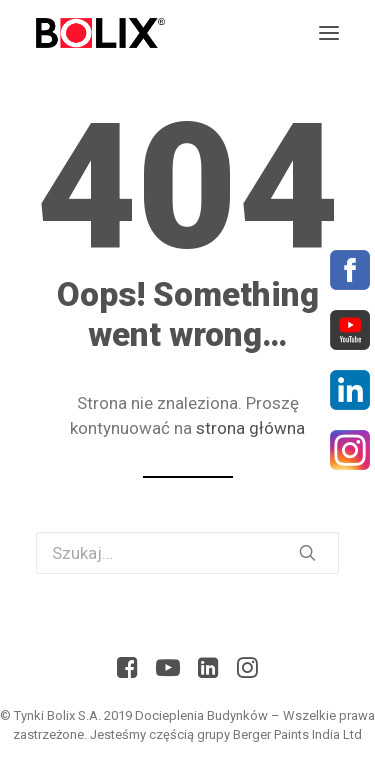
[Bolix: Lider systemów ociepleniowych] (100, 33)
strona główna (250, 428)
